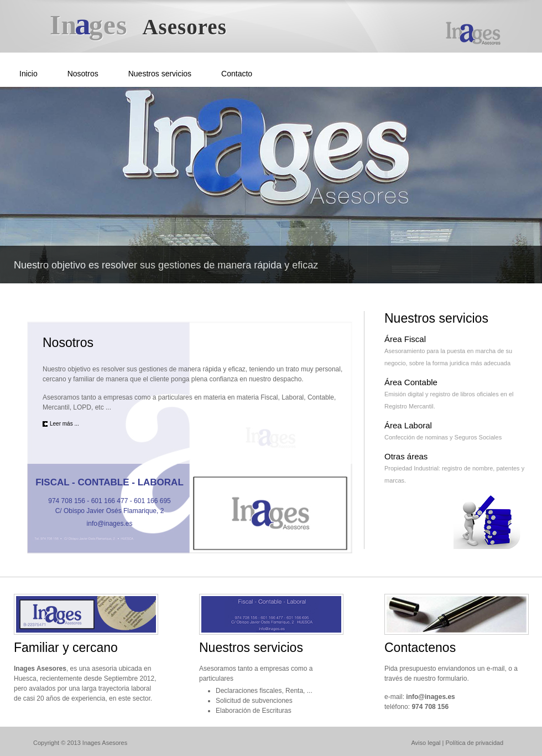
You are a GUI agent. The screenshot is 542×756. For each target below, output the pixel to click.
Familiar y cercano (66, 648)
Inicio (28, 74)
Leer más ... (64, 424)
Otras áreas (406, 456)
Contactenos (420, 648)
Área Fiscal (405, 339)
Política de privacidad (474, 743)
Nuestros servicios (160, 74)
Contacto (237, 74)
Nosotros (83, 74)
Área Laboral (408, 425)
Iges (138, 25)
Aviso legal (426, 743)
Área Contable (411, 382)
